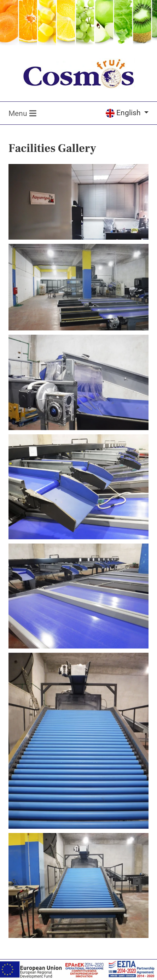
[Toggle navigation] (21, 113)
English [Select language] (124, 113)
